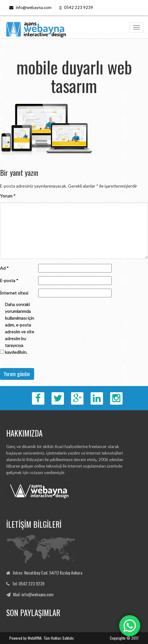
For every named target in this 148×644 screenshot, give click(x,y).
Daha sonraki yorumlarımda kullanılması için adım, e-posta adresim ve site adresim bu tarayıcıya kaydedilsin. (20, 328)
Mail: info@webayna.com (33, 594)
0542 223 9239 (78, 7)
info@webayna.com (34, 7)
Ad (4, 268)
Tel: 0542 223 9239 (28, 583)
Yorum (8, 196)
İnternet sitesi (14, 293)
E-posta (9, 280)
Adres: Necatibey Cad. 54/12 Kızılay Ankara (47, 573)
